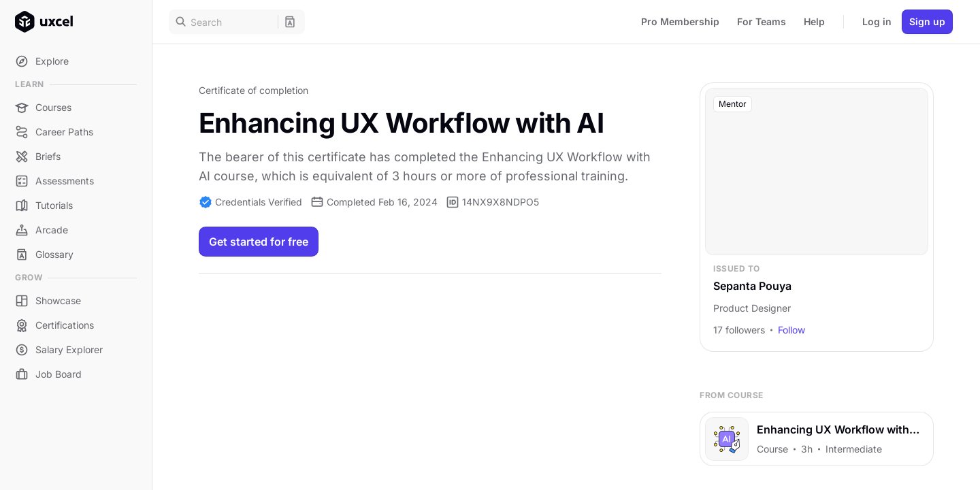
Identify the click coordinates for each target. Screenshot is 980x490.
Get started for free (259, 242)
